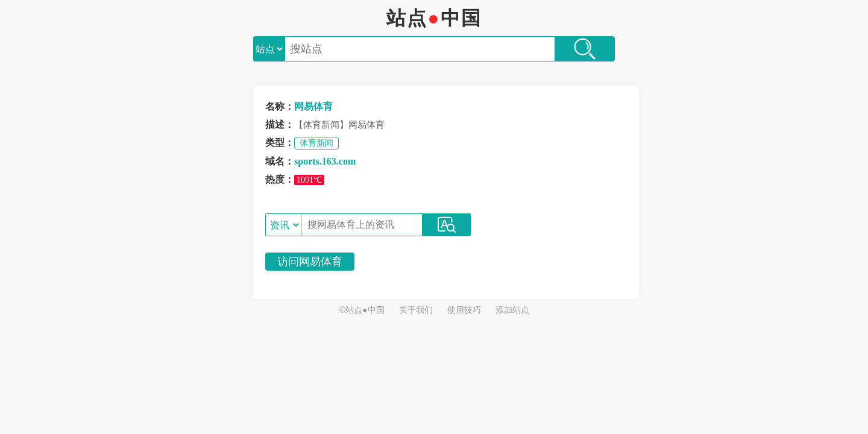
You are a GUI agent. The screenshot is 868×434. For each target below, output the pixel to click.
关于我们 (416, 310)
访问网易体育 (310, 262)
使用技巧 (464, 310)
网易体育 (313, 106)
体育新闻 (316, 143)
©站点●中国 (361, 310)
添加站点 (512, 310)
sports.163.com (325, 161)
